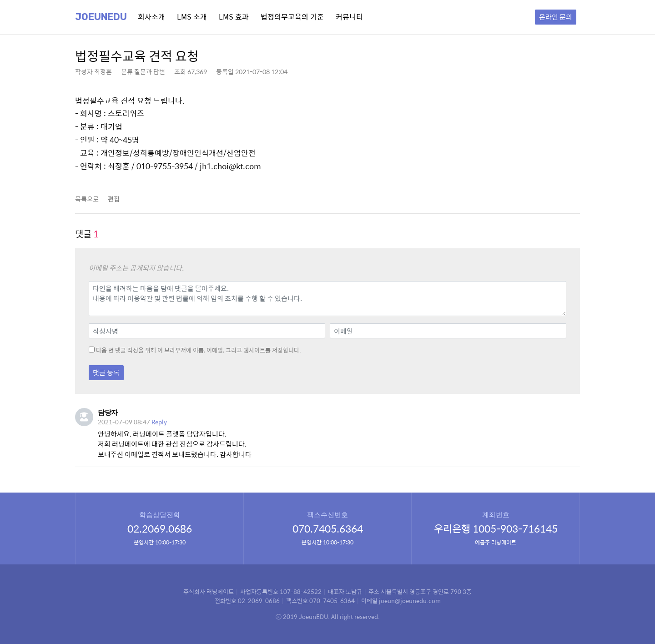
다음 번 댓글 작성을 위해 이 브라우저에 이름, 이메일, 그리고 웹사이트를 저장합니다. (199, 350)
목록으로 (87, 199)
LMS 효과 (234, 17)
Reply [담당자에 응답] (159, 422)
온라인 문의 (556, 17)
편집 (114, 199)
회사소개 (151, 17)
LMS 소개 (192, 17)
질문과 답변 (150, 71)
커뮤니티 (349, 17)
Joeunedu (101, 17)
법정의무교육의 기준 (292, 17)
